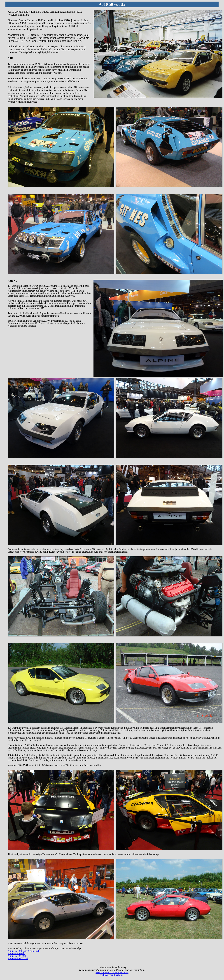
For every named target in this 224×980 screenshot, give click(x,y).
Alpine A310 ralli (16, 953)
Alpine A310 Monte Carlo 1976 (24, 951)
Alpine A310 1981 (17, 956)
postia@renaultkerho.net (112, 975)
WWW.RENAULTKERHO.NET (112, 972)
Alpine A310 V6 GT (18, 958)
